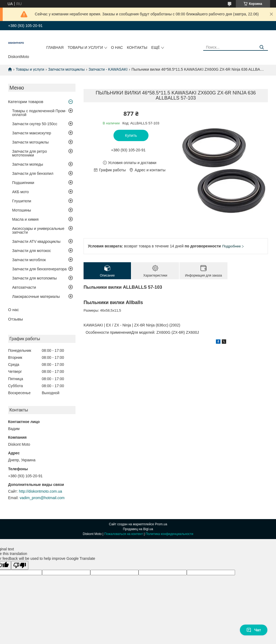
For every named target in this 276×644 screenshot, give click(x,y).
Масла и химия (25, 219)
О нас (117, 47)
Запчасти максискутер (32, 133)
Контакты (137, 47)
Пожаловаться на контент (124, 534)
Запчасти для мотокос (32, 251)
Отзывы (15, 319)
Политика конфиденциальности (169, 534)
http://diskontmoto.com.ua (40, 491)
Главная (55, 47)
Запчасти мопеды (28, 164)
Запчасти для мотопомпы (34, 278)
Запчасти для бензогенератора (39, 269)
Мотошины (22, 210)
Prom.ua (161, 524)
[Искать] (262, 47)
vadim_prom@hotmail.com (42, 498)
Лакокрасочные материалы (36, 297)
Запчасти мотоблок (29, 260)
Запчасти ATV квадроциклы (36, 241)
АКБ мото (20, 192)
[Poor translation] (20, 565)
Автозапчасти (24, 287)
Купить (131, 135)
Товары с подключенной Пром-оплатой (39, 113)
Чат (254, 630)
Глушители (22, 201)
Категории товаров (26, 102)
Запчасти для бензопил (33, 173)
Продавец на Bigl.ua (138, 529)
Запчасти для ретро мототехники (30, 153)
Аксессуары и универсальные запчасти (38, 230)
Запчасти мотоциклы (67, 69)
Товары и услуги (85, 47)
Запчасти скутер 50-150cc (35, 124)
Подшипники (23, 183)
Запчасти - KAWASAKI (108, 69)
